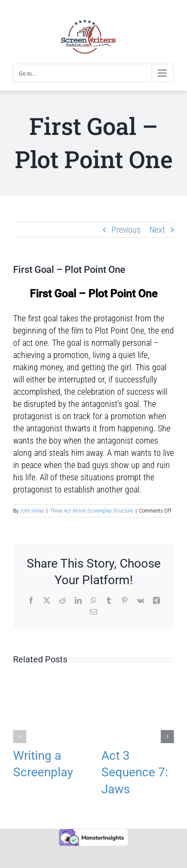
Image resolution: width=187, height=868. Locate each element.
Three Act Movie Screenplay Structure (92, 511)
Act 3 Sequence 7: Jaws (135, 772)
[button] (20, 737)
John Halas (32, 511)
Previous (126, 230)
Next (157, 230)
